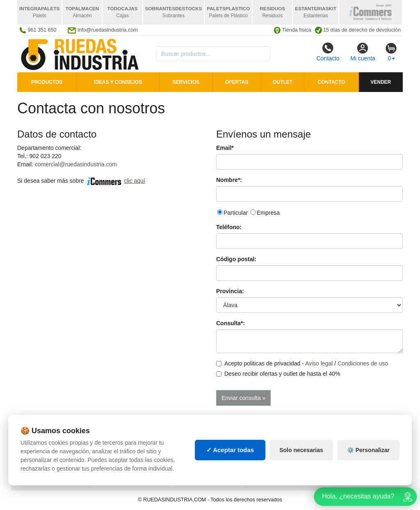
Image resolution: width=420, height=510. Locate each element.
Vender (381, 82)
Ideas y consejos (118, 82)
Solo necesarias (301, 450)
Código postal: (236, 259)
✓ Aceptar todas (230, 450)
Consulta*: (231, 323)
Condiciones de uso (363, 363)
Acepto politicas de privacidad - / (302, 363)
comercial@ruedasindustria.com (76, 164)
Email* (225, 148)
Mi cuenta (363, 52)
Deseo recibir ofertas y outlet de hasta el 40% (278, 374)
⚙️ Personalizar (368, 450)
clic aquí (134, 181)
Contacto (328, 52)
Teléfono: (229, 227)
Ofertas (237, 82)
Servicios (186, 82)
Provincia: (230, 291)
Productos (47, 82)
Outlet (283, 82)
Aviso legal (319, 363)
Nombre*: (229, 180)
